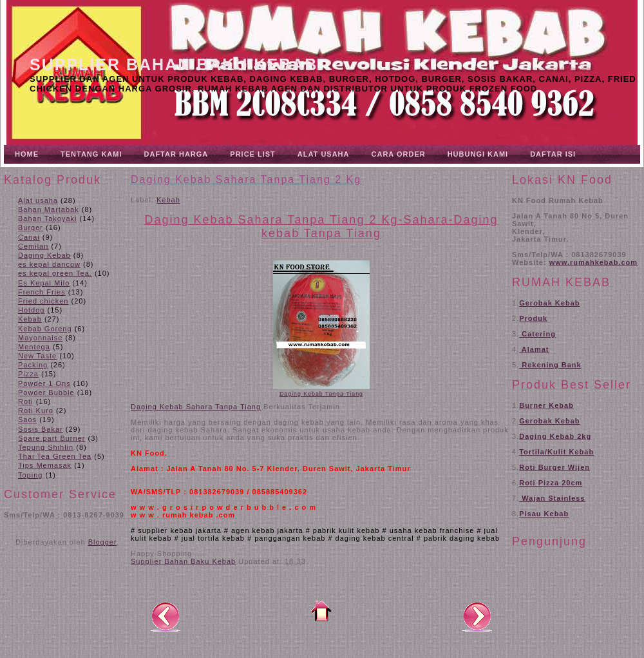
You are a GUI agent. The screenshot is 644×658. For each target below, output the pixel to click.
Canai (29, 237)
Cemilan (33, 246)
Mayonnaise (40, 338)
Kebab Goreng (45, 329)
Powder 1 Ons (44, 383)
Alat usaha (38, 200)
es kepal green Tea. (55, 273)
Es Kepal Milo (44, 283)
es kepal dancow (49, 264)
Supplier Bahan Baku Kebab (174, 64)
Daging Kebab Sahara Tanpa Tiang (196, 407)
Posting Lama (477, 616)
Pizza (28, 374)
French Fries (42, 292)
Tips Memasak (45, 465)
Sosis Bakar (41, 429)
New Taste (37, 356)
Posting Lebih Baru (166, 616)
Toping (30, 475)
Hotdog (31, 310)
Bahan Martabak (49, 209)
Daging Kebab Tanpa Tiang (321, 394)
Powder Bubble (46, 392)
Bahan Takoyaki (47, 218)
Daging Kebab (44, 255)
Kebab (30, 319)
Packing (33, 365)
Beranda (321, 611)
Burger (31, 227)
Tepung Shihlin (46, 447)
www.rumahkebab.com (593, 262)
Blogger (102, 542)
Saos (27, 420)
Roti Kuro (36, 411)
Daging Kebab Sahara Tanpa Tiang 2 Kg (246, 179)
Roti (26, 402)
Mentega (34, 347)
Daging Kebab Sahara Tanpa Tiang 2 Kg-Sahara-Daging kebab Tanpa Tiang (322, 227)
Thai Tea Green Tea (55, 456)
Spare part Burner (52, 438)
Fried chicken (43, 301)
